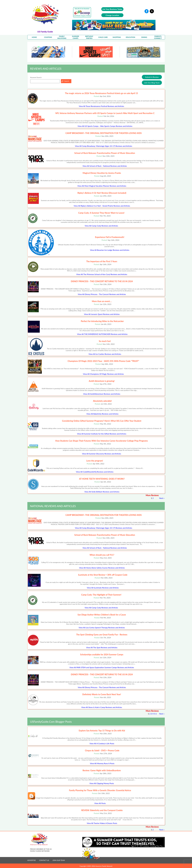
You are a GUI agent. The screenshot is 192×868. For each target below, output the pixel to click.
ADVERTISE (32, 860)
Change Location (112, 15)
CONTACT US (44, 860)
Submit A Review (152, 77)
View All (101, 106)
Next (161, 498)
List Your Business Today (112, 9)
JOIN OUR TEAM (59, 860)
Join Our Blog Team (152, 83)
